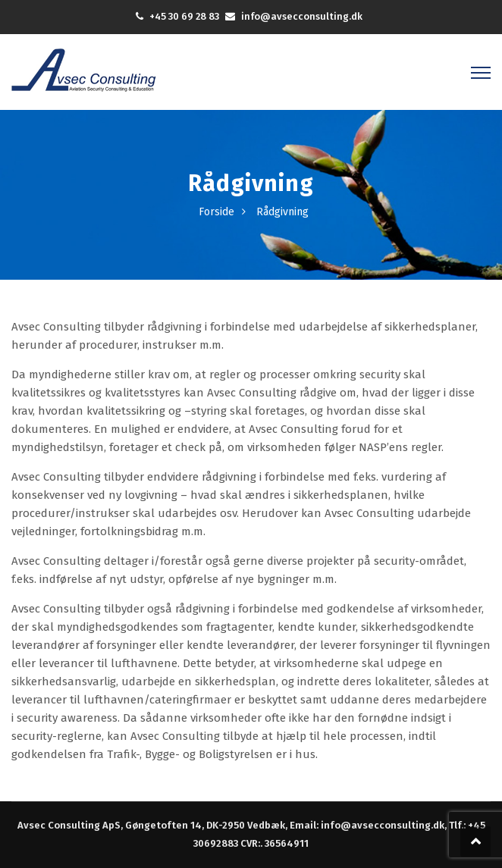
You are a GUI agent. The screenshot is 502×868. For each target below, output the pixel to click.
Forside (216, 212)
